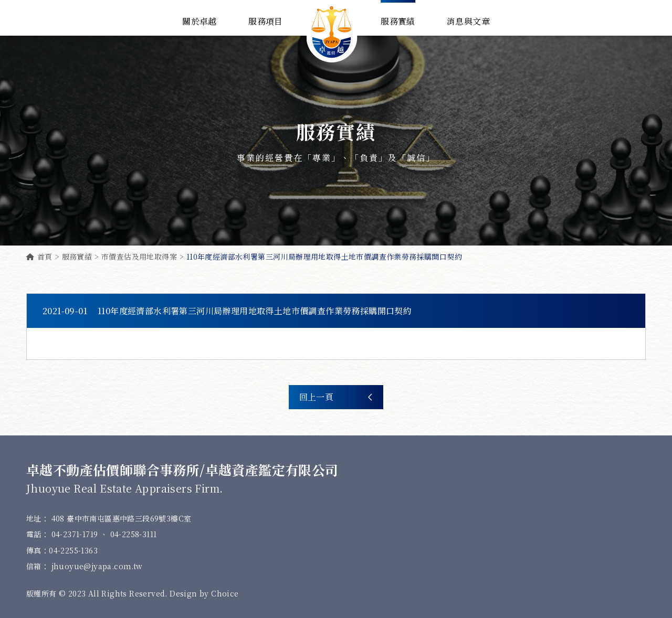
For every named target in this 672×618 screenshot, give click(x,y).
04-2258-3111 (134, 535)
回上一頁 (336, 397)
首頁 (39, 257)
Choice (225, 594)
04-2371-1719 (76, 535)
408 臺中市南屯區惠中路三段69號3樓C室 (122, 518)
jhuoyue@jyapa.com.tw (97, 566)
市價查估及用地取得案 (139, 257)
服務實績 (77, 257)
